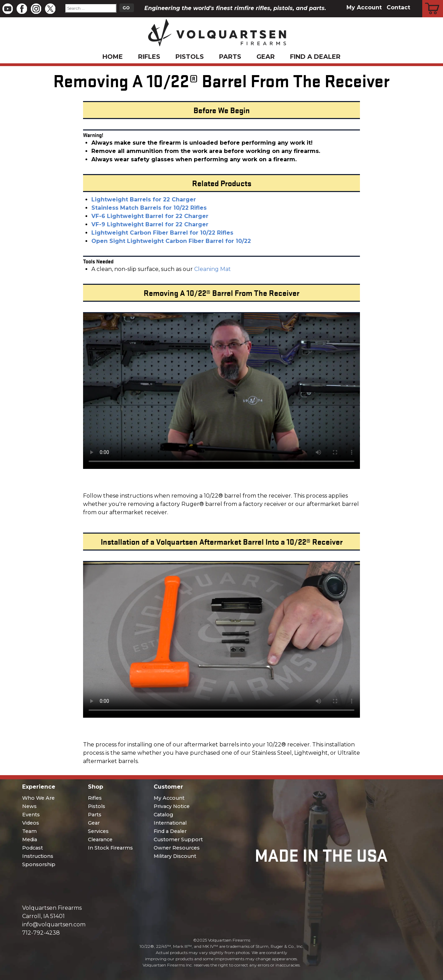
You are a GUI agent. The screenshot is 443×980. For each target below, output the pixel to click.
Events (31, 815)
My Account (364, 7)
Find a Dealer (315, 57)
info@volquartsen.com (54, 924)
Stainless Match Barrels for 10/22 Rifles (149, 208)
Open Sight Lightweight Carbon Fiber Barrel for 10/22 (171, 241)
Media (30, 840)
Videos (31, 823)
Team (29, 831)
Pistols (190, 57)
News (29, 806)
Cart (433, 1)
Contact (398, 7)
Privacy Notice (172, 806)
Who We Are (38, 798)
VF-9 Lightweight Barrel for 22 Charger (150, 224)
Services (98, 831)
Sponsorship (39, 864)
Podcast (33, 848)
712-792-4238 (41, 933)
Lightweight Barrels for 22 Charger (144, 199)
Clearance (100, 840)
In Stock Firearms (110, 848)
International (170, 823)
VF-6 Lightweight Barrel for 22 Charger (150, 216)
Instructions (38, 856)
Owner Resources (177, 848)
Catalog (163, 815)
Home (113, 57)
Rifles (149, 57)
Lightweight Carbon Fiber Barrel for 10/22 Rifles (162, 233)
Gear (266, 57)
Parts (230, 57)
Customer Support (178, 840)
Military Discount (175, 856)
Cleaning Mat (213, 269)
